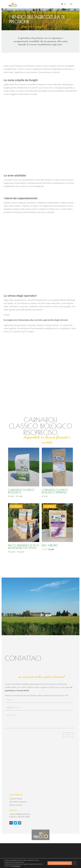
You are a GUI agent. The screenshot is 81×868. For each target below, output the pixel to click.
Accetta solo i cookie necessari (59, 863)
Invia (68, 735)
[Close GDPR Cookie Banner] (74, 863)
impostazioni (16, 866)
